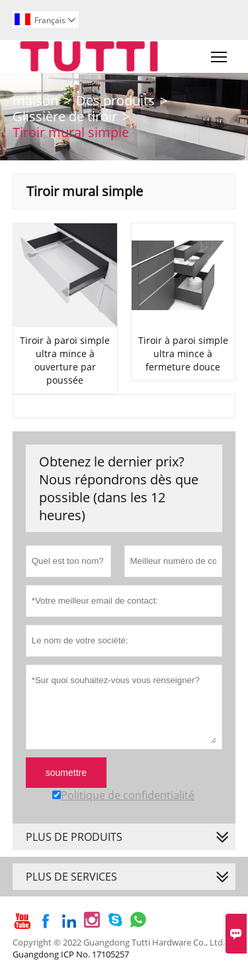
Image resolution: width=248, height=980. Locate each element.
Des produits (115, 100)
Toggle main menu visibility (220, 54)
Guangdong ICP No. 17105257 (71, 954)
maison (35, 100)
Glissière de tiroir (65, 116)
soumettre (66, 773)
